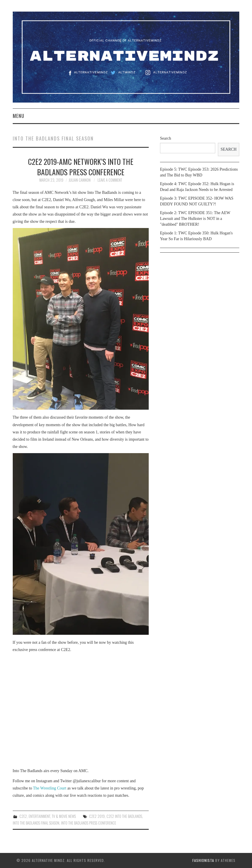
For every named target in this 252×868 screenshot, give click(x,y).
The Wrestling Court (50, 788)
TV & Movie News (64, 816)
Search (165, 138)
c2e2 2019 (97, 816)
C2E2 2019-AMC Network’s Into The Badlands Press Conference (81, 167)
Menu (19, 116)
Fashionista (203, 860)
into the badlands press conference (89, 823)
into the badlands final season (36, 823)
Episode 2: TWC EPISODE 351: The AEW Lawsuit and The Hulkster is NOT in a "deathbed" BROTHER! (195, 219)
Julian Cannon (80, 180)
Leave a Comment (110, 180)
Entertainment (39, 816)
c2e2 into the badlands (124, 816)
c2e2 (23, 816)
